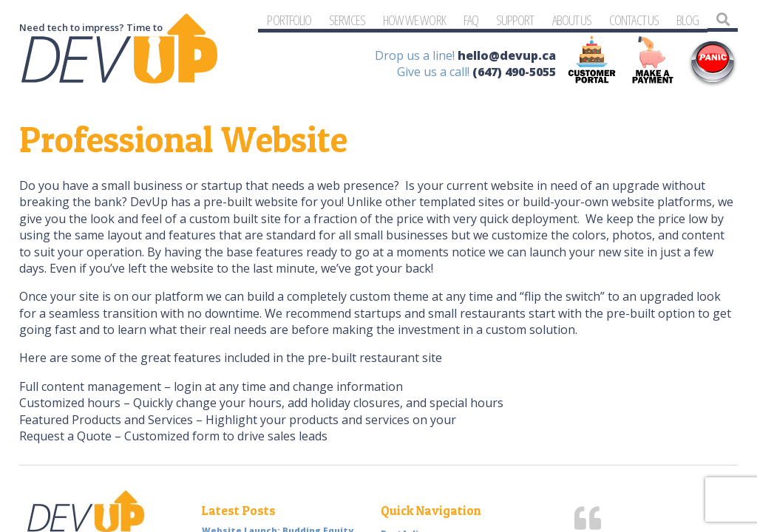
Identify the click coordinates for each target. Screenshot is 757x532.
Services (347, 20)
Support (515, 20)
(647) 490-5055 (514, 72)
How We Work (414, 20)
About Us (572, 20)
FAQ (471, 20)
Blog (688, 20)
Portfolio (289, 20)
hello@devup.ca (507, 55)
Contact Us (634, 20)
